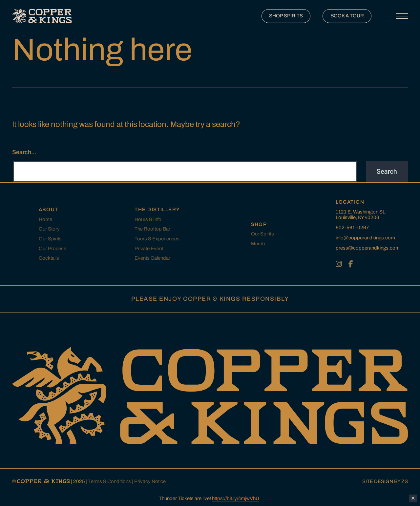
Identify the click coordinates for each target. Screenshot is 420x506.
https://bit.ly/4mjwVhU (236, 498)
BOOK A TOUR (347, 16)
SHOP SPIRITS (286, 16)
